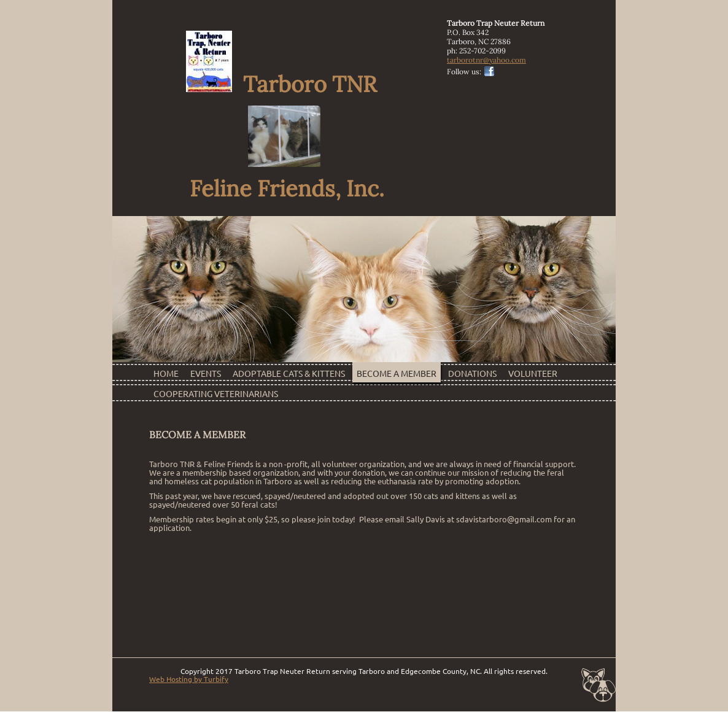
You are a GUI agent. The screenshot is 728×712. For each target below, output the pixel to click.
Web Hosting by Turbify (189, 679)
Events (206, 374)
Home (166, 374)
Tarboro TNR (307, 118)
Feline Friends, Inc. (284, 188)
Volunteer (533, 374)
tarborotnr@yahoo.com (486, 60)
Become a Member (397, 374)
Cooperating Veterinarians (216, 394)
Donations (472, 374)
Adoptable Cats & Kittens (289, 374)
